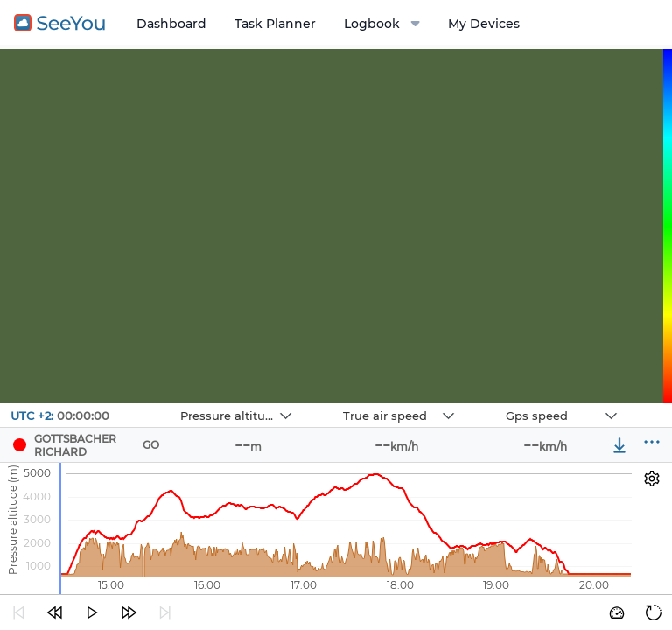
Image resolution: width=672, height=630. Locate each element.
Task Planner (275, 24)
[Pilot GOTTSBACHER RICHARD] (20, 445)
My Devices (484, 24)
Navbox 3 (490, 404)
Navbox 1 (165, 404)
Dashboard (171, 24)
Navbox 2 (328, 404)
